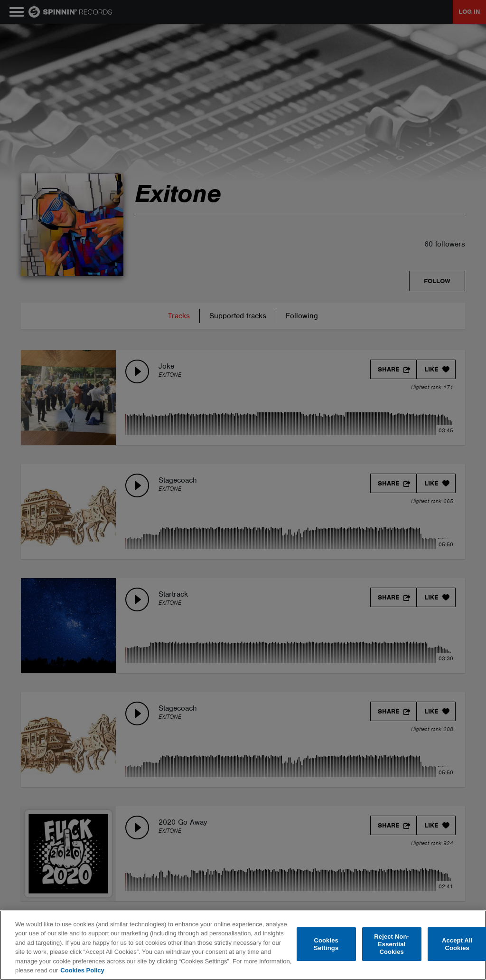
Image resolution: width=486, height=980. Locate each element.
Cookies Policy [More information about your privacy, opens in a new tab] (82, 970)
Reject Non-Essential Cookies (392, 944)
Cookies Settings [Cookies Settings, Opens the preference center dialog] (326, 944)
